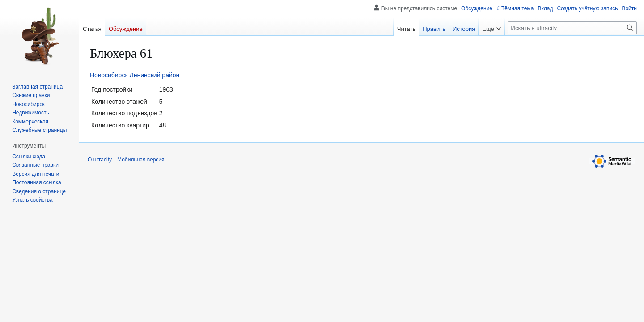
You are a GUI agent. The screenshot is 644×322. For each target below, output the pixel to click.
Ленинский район (154, 75)
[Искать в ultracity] (572, 28)
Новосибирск (109, 75)
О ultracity (100, 160)
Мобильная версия (141, 160)
